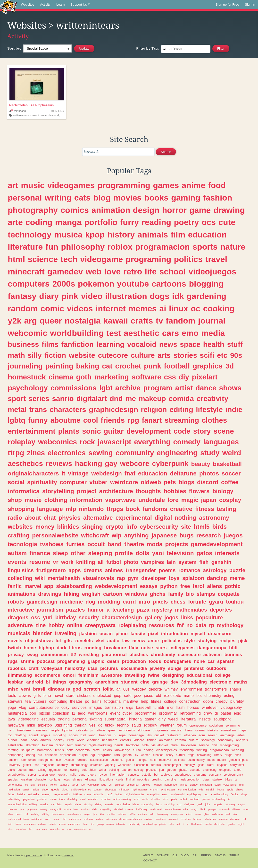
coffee (230, 482)
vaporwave (120, 500)
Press (206, 855)
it (63, 473)
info (132, 527)
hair (58, 760)
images (96, 707)
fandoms (155, 509)
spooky (67, 809)
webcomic (28, 333)
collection (61, 713)
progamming (71, 661)
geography (81, 682)
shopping (21, 509)
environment (191, 689)
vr (56, 562)
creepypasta (100, 625)
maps (243, 730)
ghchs (158, 594)
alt (118, 689)
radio (15, 518)
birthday (66, 618)
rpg (133, 420)
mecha (208, 824)
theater (76, 701)
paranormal (114, 654)
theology (189, 765)
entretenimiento (173, 809)
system (187, 562)
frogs (191, 755)
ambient (13, 760)
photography (33, 210)
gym (133, 578)
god (77, 689)
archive (128, 388)
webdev (139, 689)
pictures (109, 668)
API (195, 855)
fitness (205, 509)
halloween (189, 745)
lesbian (16, 682)
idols (62, 799)
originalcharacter (134, 794)
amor (154, 641)
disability (72, 799)
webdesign (107, 473)
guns (82, 775)
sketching (32, 745)
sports (205, 247)
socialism (216, 725)
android (35, 682)
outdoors (216, 668)
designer (189, 804)
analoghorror (47, 775)
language (50, 509)
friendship (187, 750)
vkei (100, 641)
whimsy (171, 689)
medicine (72, 602)
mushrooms (74, 824)
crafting (19, 535)
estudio (147, 775)
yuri (48, 618)
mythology (230, 625)
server (32, 775)
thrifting (13, 750)
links (187, 618)
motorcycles (177, 814)
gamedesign (42, 602)
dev (174, 682)
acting (229, 695)
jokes (48, 819)
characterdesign (122, 618)
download (235, 819)
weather (167, 725)
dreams (93, 570)
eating (31, 755)
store (70, 695)
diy (184, 377)
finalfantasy (141, 809)
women (146, 755)
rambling (170, 804)
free (185, 586)
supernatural (116, 719)
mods (211, 760)
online (75, 625)
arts (164, 355)
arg (30, 321)
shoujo (194, 809)
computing (58, 701)
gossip (100, 824)
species (13, 780)
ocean (106, 634)
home (30, 648)
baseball (143, 707)
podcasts (81, 730)
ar (63, 829)
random (23, 308)
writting (202, 750)
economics (127, 730)
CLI (175, 855)
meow (139, 641)
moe (91, 829)
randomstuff (156, 809)
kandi (92, 735)
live (83, 785)
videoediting (28, 719)
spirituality (42, 482)
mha (185, 809)
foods (155, 661)
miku (31, 725)
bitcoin (45, 713)
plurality (237, 701)
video (92, 296)
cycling (75, 770)
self (245, 819)
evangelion (153, 794)
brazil (96, 750)
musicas (85, 809)
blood (65, 789)
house (221, 789)
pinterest (194, 668)
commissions (74, 388)
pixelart (205, 377)
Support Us (80, 5)
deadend (54, 115)
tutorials (156, 765)
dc (100, 725)
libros (75, 648)
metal (17, 409)
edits (37, 829)
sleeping (100, 553)
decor (45, 789)
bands (119, 745)
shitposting (16, 755)
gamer (150, 719)
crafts (142, 321)
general (128, 755)
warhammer (75, 819)
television (180, 553)
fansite (138, 634)
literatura (188, 719)
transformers (216, 689)
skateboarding (74, 586)
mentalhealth (64, 578)
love (113, 272)
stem (236, 814)
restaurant (174, 735)
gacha (130, 760)
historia (135, 719)
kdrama (180, 740)
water (211, 765)
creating (157, 780)
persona (79, 719)
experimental (134, 518)
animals (153, 235)
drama (200, 730)
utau (92, 668)
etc (222, 355)
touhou (235, 602)
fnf (180, 625)
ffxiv (134, 648)
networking (204, 755)
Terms (235, 855)
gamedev (65, 272)
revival (36, 789)
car (211, 661)
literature (25, 247)
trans (38, 409)
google (55, 789)
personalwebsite (55, 535)
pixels (160, 602)
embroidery (219, 799)
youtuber (42, 799)
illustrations (106, 780)
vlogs (244, 794)
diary (49, 296)
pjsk (243, 641)
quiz (206, 794)
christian (51, 755)
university (14, 765)
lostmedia (33, 794)
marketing (112, 377)
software (146, 377)
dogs (160, 296)
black (203, 809)
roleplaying (132, 625)
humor (96, 610)
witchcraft (95, 535)
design (146, 210)
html (16, 259)
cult (27, 814)
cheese (129, 809)
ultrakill (210, 789)
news (168, 344)
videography (231, 707)
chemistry (213, 695)
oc (196, 308)
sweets (109, 804)
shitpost (120, 785)
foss (36, 765)
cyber (127, 713)
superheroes (183, 775)
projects (177, 544)
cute (227, 222)
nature (233, 247)
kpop (95, 235)
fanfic (15, 586)
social (16, 482)
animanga (227, 735)
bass (76, 809)
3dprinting (63, 725)
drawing (229, 210)
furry (129, 222)
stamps (206, 594)
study (210, 453)
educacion (153, 473)
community (135, 453)
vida (201, 789)
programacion (162, 247)
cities (10, 829)
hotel (85, 824)
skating (96, 719)
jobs (22, 809)
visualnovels (98, 578)
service (204, 745)
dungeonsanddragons (130, 819)
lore (173, 500)
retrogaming (190, 713)
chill (215, 745)
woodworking (150, 824)
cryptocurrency (233, 775)
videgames (111, 819)
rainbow (122, 814)
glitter (207, 814)
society (139, 770)
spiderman (133, 785)
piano (122, 634)
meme (237, 578)
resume (40, 562)
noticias (157, 785)
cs (27, 785)
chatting (20, 735)
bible (145, 745)
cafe (128, 695)
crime (88, 794)
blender (42, 633)
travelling (135, 675)
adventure (20, 625)
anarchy (62, 765)
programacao (219, 750)
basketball (227, 464)
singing (92, 527)
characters (68, 409)
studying (207, 641)
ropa (122, 735)
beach (19, 814)
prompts (212, 809)
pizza (143, 610)
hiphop (46, 648)
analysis (242, 740)
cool (91, 420)
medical (177, 730)
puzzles (75, 610)
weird (232, 453)
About (148, 855)
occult (96, 544)
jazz (138, 695)
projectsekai (80, 829)
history (121, 235)
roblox (120, 247)
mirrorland (18, 111)
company (215, 775)
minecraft (26, 272)
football (177, 366)
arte (15, 222)
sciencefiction (99, 760)
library (218, 755)
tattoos (101, 730)
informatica (24, 491)
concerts (133, 775)
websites (20, 527)
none (199, 661)
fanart (152, 420)
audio (113, 641)
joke (208, 804)
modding (109, 602)
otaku (11, 770)
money (45, 527)
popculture (209, 618)
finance (40, 553)
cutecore (113, 355)
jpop (118, 695)
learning (110, 344)
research (209, 535)
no (190, 625)
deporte (155, 689)
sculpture (28, 750)
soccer (231, 473)
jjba (162, 770)
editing (181, 409)
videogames (71, 185)
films (50, 344)
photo (131, 562)
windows (136, 594)
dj (216, 713)
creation (158, 755)
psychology (28, 388)
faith (10, 824)
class (206, 780)
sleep (60, 553)
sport (17, 399)
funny (38, 420)
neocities (143, 780)
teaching (123, 610)
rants (153, 760)
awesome (112, 675)
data (201, 625)
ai (163, 308)
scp (179, 804)
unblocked (102, 695)
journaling (25, 366)
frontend (194, 799)
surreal (180, 755)
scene (224, 431)
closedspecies (167, 750)
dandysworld (177, 794)
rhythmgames (140, 789)
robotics (17, 668)
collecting (20, 578)
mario (189, 695)
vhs (149, 735)
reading (156, 222)
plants (69, 431)
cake (171, 824)
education (207, 235)
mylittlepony (194, 794)
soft (84, 770)
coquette (229, 594)
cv (137, 755)
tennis (59, 750)
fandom (181, 321)
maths (241, 682)
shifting (45, 814)
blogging (206, 284)
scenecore (189, 654)
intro (144, 602)
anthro (189, 814)
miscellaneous (74, 814)
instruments (29, 824)
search (212, 735)
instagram (206, 785)
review (103, 775)
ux (66, 770)
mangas (142, 760)
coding (39, 222)
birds (220, 527)
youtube (133, 284)
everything (152, 442)
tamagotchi (55, 809)
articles (146, 785)
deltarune (183, 473)
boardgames (177, 661)
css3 (109, 794)
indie (234, 409)
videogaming (229, 745)
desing (43, 809)
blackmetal (196, 824)
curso (137, 750)
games (166, 185)
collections (217, 814)
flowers (199, 491)
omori (69, 675)
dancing (217, 578)
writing (58, 198)
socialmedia (134, 668)
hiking (72, 594)
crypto (115, 527)
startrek (217, 780)
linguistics (21, 570)
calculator (57, 804)
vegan (87, 814)
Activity (45, 4)
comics (75, 210)
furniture (82, 760)
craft (34, 668)
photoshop (210, 819)
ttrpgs (115, 509)
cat (107, 366)
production (134, 661)
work (67, 562)
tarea (26, 819)
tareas (198, 814)
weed (173, 719)
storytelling (58, 491)
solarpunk (173, 819)
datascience (58, 814)
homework (45, 750)
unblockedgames (81, 789)
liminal (130, 780)
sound (33, 735)
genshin (221, 562)
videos (80, 308)
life (151, 272)
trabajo (52, 824)
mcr (170, 707)
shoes (73, 735)
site (186, 527)
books (156, 198)
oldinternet (37, 819)
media (213, 333)
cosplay (230, 500)
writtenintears (21, 115)
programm (32, 809)
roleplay (22, 442)
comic (52, 308)
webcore (134, 463)
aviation (69, 760)
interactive (21, 610)
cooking (219, 308)
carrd (129, 602)
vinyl (83, 799)
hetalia (21, 794)
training (46, 794)
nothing (186, 518)
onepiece (225, 770)
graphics (208, 366)
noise (147, 648)
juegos (233, 535)
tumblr (159, 707)
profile (124, 553)
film (178, 235)
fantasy (22, 296)
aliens (214, 586)
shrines (77, 780)
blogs (187, 482)
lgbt (106, 388)
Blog (185, 855)
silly (35, 355)
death (113, 661)
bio (190, 594)
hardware (16, 725)
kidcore (139, 740)
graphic (96, 661)
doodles (156, 799)
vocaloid (142, 344)
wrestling (89, 654)
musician (223, 819)
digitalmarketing (100, 745)
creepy (222, 701)
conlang (55, 780)
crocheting (210, 770)
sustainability (196, 760)
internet (111, 308)
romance (189, 570)
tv (159, 321)
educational (199, 675)
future (11, 794)
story (202, 431)
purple (83, 755)
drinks (18, 824)
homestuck (27, 377)
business (23, 344)
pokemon (96, 284)
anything (137, 535)
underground (14, 819)
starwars (15, 701)
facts (159, 804)
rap (121, 578)
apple (230, 789)
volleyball (52, 668)
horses (193, 707)
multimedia (17, 713)
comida (181, 399)
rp (212, 625)
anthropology (79, 765)
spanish (226, 661)
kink (102, 814)
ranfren (110, 824)
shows (230, 388)
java (11, 719)
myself (198, 634)
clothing (56, 500)
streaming (182, 420)
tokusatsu (121, 824)
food (217, 185)
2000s (64, 284)
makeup (152, 399)
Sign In (250, 4)
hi (115, 735)
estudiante (15, 745)
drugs (228, 755)
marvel (33, 586)
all (101, 562)
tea (28, 701)
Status (220, 855)
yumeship (93, 785)
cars (171, 333)
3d (230, 366)
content (98, 789)
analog (149, 750)
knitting (86, 562)
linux (179, 308)
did (40, 755)
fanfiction (77, 344)
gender (231, 824)
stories (185, 355)
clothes (214, 420)
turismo (81, 745)
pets (170, 482)
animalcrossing (122, 799)
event (115, 713)
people (55, 730)
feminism (88, 675)
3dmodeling (194, 682)
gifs (68, 641)
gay (111, 463)
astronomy (214, 518)
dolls (143, 553)
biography (54, 829)
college (170, 701)
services (79, 707)
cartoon (113, 594)
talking (42, 770)
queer (51, 321)
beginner (198, 819)
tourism (48, 745)
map (45, 829)
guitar (114, 431)
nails (73, 775)
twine (154, 675)
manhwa (131, 701)
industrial (99, 794)
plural (174, 745)
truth (32, 770)
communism (54, 654)
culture (143, 355)
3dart (93, 770)
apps (75, 570)
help (145, 701)
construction (190, 701)
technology (30, 235)
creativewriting (220, 794)
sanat (26, 789)
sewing (101, 453)
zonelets (84, 641)
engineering (177, 453)
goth (84, 377)
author (12, 740)
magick (241, 804)
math (16, 355)
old (158, 695)
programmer (145, 713)
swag (32, 654)
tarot (199, 586)
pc (87, 701)
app (49, 586)
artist (184, 388)
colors (107, 750)
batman (127, 770)
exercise (106, 799)
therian (81, 725)
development (149, 431)
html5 (202, 527)
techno (123, 725)
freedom (105, 735)
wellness (179, 760)
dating (99, 804)
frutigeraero (51, 570)
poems (167, 570)
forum (182, 725)
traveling (66, 633)
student (129, 682)
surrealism (228, 730)
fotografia (112, 701)
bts (199, 695)
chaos (239, 789)
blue (47, 695)
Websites (28, 4)
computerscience (44, 707)
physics (70, 518)
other (78, 553)
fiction (55, 355)
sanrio (63, 399)
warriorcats (98, 713)
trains (97, 701)
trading (64, 719)
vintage (78, 473)
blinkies (68, 527)
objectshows (39, 641)
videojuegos (212, 272)
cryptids (222, 765)
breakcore (115, 648)
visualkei (118, 809)
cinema (61, 377)
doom (208, 701)
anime (193, 185)
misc (13, 689)
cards (120, 780)
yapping (110, 765)
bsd (83, 735)
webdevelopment (116, 586)
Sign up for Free (227, 4)
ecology (150, 725)
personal (25, 198)
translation (114, 707)
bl (48, 682)
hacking (89, 463)
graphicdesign (113, 409)
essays (149, 586)
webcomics (58, 442)
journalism (50, 610)
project (87, 491)
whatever (210, 707)
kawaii (116, 321)
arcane (62, 824)
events (17, 562)
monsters (40, 730)
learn (23, 740)
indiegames (182, 648)
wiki (40, 578)
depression (68, 755)
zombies (111, 814)
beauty (201, 464)
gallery (153, 618)
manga (68, 222)
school (173, 272)
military (33, 804)
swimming (233, 725)
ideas (34, 740)
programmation (62, 794)
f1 (74, 713)
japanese (164, 535)
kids (104, 785)
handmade (171, 785)
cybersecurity (159, 527)
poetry (186, 222)
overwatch (224, 809)
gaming (186, 198)
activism (213, 654)
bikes (228, 780)
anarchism (107, 682)
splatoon (193, 578)
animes (114, 570)
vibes (10, 814)
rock (87, 442)
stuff (235, 344)
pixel (153, 634)
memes (142, 308)
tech (69, 259)
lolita (108, 689)
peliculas (172, 641)
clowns (25, 695)
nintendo (91, 509)
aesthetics (25, 463)
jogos (171, 618)
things (60, 682)
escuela (48, 719)
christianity (163, 654)
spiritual (148, 819)
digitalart (92, 399)
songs (175, 668)
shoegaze (111, 789)
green (112, 730)
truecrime (24, 730)
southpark (222, 719)
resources (162, 625)
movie (33, 500)
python (169, 586)
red (178, 824)
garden (171, 770)
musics (44, 804)
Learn (61, 4)
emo (190, 333)
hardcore (133, 745)
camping (170, 780)
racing (60, 745)
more (246, 809)
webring (35, 814)
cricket (159, 735)
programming (124, 185)
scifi (207, 355)
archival (42, 824)
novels (15, 641)
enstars (125, 740)
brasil (39, 689)
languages (221, 442)
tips (93, 824)
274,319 (58, 111)
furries (75, 544)
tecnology (186, 819)
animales (166, 740)
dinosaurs (59, 689)
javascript (114, 442)
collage (223, 675)
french (53, 785)
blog (102, 198)
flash (180, 707)
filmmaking (20, 675)
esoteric (195, 770)
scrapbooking (17, 775)
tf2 (73, 654)
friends (113, 420)
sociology (208, 740)
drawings (50, 594)
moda (154, 544)
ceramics (96, 765)
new (165, 794)
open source (33, 855)
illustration (126, 296)
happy (56, 819)
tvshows (52, 544)
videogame (101, 259)
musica (68, 235)
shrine (27, 661)
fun (52, 247)
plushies (139, 654)
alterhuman (28, 760)
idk (178, 296)
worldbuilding (77, 333)
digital (163, 518)
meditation (14, 789)
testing (226, 509)
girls (37, 695)
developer (154, 578)
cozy (65, 707)
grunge (160, 682)
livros (189, 730)
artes (241, 735)
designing (173, 675)
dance (206, 388)
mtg (241, 785)
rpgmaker (55, 770)
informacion (118, 775)
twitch (14, 648)
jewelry (158, 668)
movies (127, 198)
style (190, 641)
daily (95, 809)
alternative (98, 518)
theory (92, 775)
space (190, 344)
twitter (119, 794)
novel (58, 695)
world (81, 740)
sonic (92, 431)
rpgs (13, 661)
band (115, 544)
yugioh (241, 824)
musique (142, 814)
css (170, 377)
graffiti (27, 765)
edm (202, 735)
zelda (145, 799)
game (200, 210)
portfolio (101, 222)
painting (59, 366)
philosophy (83, 247)
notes (66, 780)
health (214, 344)
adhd (136, 799)
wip (117, 535)
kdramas (90, 780)
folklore (78, 794)
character (41, 780)
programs (200, 775)
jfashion (88, 634)
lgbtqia (67, 730)
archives (166, 775)
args (129, 707)
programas (161, 730)
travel (216, 259)
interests (227, 553)
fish (204, 562)
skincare (144, 730)
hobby (56, 625)
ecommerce (47, 675)
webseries (125, 765)
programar (168, 713)
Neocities (14, 855)
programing (149, 259)
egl (93, 755)
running (93, 648)
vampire (64, 785)
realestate (172, 695)
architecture (116, 491)
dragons (18, 618)
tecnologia (23, 544)
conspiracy (226, 740)
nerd (11, 730)
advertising (14, 799)
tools (12, 695)
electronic (220, 682)
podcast (46, 661)
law (126, 641)
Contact (150, 860)
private (163, 824)
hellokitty (75, 668)
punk (153, 366)
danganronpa (212, 648)
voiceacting (230, 785)
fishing (152, 740)
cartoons (169, 284)
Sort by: (14, 48)
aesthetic (141, 333)
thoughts (148, 491)
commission (123, 804)
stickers (84, 695)
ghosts (183, 770)
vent (26, 689)
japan (209, 500)
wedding (238, 750)
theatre (134, 544)
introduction (175, 634)
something (148, 804)
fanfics (235, 794)
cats (83, 198)
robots (16, 602)
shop (15, 500)
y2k (15, 321)
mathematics (191, 610)
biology (223, 491)
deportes (221, 610)
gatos (204, 553)
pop (33, 713)
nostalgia (83, 321)
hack (228, 814)
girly (162, 719)
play (33, 785)
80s (126, 689)
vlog (23, 707)
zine (41, 625)
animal (183, 785)
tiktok (110, 725)
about (33, 518)
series (39, 399)
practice (151, 770)
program (158, 388)
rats (117, 755)
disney (194, 785)
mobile (222, 760)
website (82, 355)
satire (53, 799)
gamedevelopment (217, 544)
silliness (236, 809)
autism (17, 553)
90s (236, 355)
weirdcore (124, 482)
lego (82, 713)
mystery (162, 610)
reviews (59, 463)
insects (205, 719)
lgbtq (17, 420)
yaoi (158, 553)
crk (110, 785)
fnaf (130, 473)
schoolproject (172, 765)
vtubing (88, 804)
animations (22, 594)
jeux (95, 814)
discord (208, 482)
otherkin (190, 735)
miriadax (124, 789)
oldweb (151, 482)
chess (178, 602)
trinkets (213, 730)
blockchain (141, 765)
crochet (128, 366)
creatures (12, 809)
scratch (92, 689)
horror (174, 210)
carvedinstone (39, 115)
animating (230, 804)
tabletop (45, 725)
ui (187, 824)
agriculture (21, 829)
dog (90, 602)
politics (188, 259)
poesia (206, 799)
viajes (78, 804)
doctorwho (220, 824)
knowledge (122, 750)
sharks (235, 689)
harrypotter (237, 765)
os (236, 780)
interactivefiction (17, 804)
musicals (19, 633)
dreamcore (220, 634)
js (92, 730)
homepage (136, 735)
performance (15, 785)
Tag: (148, 48)
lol (58, 641)
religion (154, 409)
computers (29, 284)
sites (238, 755)
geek (200, 804)
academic (117, 760)
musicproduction (190, 780)
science (43, 259)
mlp (71, 509)
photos (209, 473)
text (70, 745)
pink (70, 296)
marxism (93, 799)
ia (229, 799)
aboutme (66, 420)
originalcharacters (33, 473)
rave (69, 829)
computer (73, 482)
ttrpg (16, 453)
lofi (31, 829)
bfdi (233, 648)
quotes (22, 770)
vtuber (98, 482)
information (86, 500)
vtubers (40, 701)
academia (83, 750)
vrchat (183, 799)
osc (36, 618)
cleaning (93, 740)
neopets (217, 804)
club (64, 819)
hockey (59, 740)
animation (111, 210)
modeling (60, 735)
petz (70, 750)
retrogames (46, 760)
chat (50, 518)
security (89, 618)
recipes (227, 641)
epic (237, 713)
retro (133, 272)
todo (152, 814)
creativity (212, 399)
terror (75, 785)
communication (187, 789)
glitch (201, 765)
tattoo (238, 770)
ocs (209, 222)
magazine (48, 765)
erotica (63, 775)
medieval (165, 760)
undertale (152, 500)
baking (88, 366)
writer (102, 770)
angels (45, 735)
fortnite (197, 602)
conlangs (88, 819)
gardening (206, 296)
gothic (233, 586)
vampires (153, 562)
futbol (114, 562)
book (133, 509)
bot (156, 775)
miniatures (160, 819)
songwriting (106, 809)
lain (171, 562)
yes (92, 725)
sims (166, 799)
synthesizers (168, 789)
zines (36, 453)
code (182, 431)
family (176, 594)
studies (99, 819)
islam (136, 804)
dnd (116, 399)
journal (212, 321)
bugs (186, 535)
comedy (187, 442)
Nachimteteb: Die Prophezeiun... (33, 105)
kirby (71, 740)
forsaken (26, 780)
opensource (198, 725)
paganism (29, 799)
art (13, 185)
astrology (215, 570)
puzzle (237, 570)
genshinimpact (238, 760)
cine (145, 682)
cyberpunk (170, 463)
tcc (10, 735)
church (154, 789)
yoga (12, 707)
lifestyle (209, 409)
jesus (149, 695)
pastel (226, 713)
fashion (218, 198)
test (114, 333)
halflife (132, 814)
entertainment (32, 431)
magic (190, 500)
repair (68, 804)
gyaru (216, 602)
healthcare (110, 740)
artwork (46, 740)
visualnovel (160, 745)
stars (161, 648)
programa (105, 755)
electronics (67, 453)
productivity (135, 824)
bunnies (233, 654)
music (33, 185)
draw (208, 713)
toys (174, 578)
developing (162, 814)
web (94, 272)
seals (218, 785)
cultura (194, 740)
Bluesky (68, 855)
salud (136, 725)
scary (170, 755)
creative (181, 509)
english (91, 594)
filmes (156, 701)
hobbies (175, 491)
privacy (16, 654)
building (114, 770)
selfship (43, 785)
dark (62, 648)
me (131, 399)
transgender (141, 570)
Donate (163, 855)
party (174, 799)
